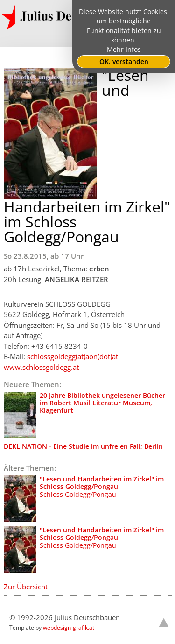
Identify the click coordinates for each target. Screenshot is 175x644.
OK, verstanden (124, 62)
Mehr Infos (124, 50)
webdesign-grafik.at (69, 627)
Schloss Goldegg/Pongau (84, 499)
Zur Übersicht (26, 587)
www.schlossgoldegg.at (41, 367)
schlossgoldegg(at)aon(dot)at (73, 356)
